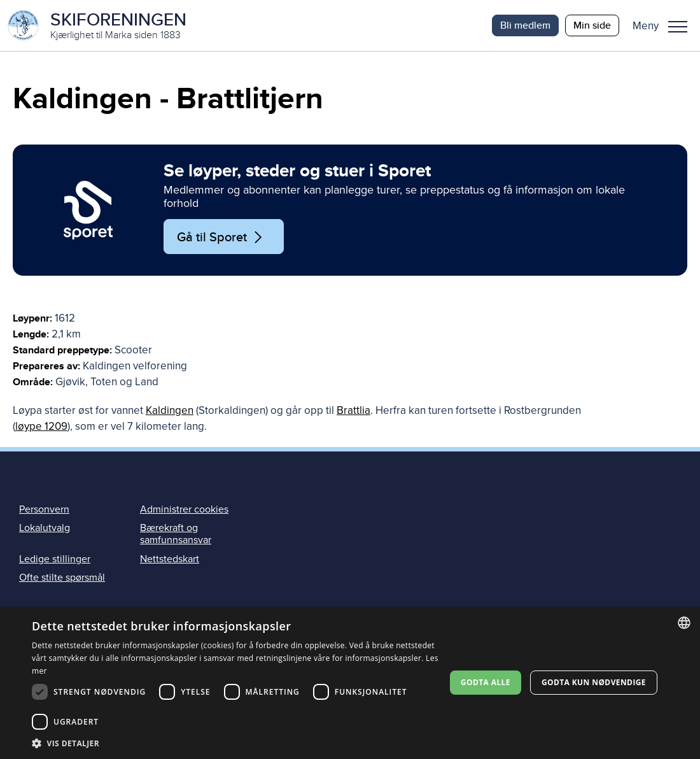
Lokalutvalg (45, 528)
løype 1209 (41, 426)
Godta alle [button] (486, 682)
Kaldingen (170, 410)
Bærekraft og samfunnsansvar (176, 534)
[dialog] (350, 683)
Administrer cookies (184, 509)
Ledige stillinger (55, 559)
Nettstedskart (170, 559)
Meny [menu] (678, 27)
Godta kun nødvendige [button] (594, 682)
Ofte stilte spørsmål (62, 578)
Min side (592, 25)
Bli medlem (525, 25)
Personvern (44, 509)
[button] (665, 25)
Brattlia (353, 410)
